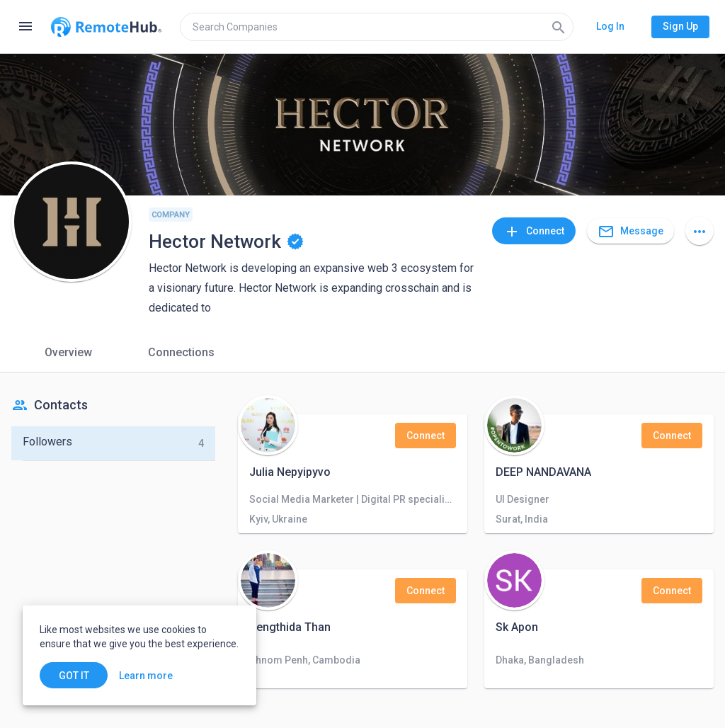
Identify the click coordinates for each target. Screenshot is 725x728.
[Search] (559, 27)
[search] (377, 27)
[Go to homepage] (106, 27)
